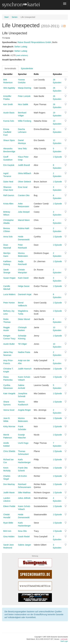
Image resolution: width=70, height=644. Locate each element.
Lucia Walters (9, 294)
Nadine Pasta (24, 352)
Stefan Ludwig (21, 47)
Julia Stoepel (24, 212)
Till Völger (22, 344)
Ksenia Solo (9, 121)
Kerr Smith (8, 104)
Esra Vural (23, 187)
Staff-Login (64, 641)
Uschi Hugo (23, 443)
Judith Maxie (9, 493)
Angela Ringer (24, 410)
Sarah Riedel (24, 537)
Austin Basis (9, 113)
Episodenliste (27, 68)
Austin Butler (9, 344)
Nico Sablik (23, 104)
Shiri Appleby (9, 88)
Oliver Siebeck (24, 182)
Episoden (57, 74)
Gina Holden (9, 537)
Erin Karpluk (9, 165)
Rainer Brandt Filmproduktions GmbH (34, 42)
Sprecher (22, 74)
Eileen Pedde (9, 506)
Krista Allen (8, 204)
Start (6, 17)
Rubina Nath (24, 228)
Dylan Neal (8, 182)
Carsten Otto (24, 195)
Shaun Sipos (9, 140)
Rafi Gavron (9, 195)
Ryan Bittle (8, 523)
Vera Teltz (22, 149)
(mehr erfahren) (22, 55)
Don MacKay (9, 484)
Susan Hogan (9, 278)
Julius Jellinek (24, 498)
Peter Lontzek (24, 96)
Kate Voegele (9, 393)
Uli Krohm (22, 476)
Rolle (36, 74)
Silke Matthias (24, 493)
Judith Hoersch (25, 369)
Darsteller (8, 74)
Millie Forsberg (25, 121)
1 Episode (57, 157)
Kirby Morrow (9, 426)
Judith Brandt (24, 165)
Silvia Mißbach (25, 173)
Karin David (23, 278)
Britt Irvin (7, 531)
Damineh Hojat (25, 294)
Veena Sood (9, 410)
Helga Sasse (24, 286)
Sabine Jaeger (24, 545)
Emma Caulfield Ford (7, 132)
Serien (15, 17)
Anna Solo (8, 237)
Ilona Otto (22, 531)
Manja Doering (25, 88)
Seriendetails (10, 68)
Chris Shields (9, 451)
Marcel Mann (24, 220)
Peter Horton (9, 303)
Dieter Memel (24, 319)
